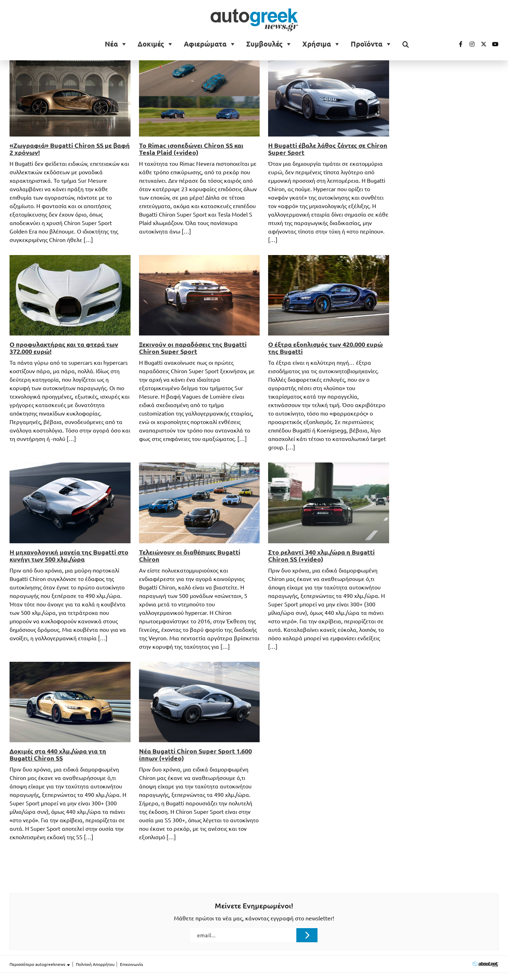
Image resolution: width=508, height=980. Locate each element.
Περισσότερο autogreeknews (40, 964)
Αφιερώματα (205, 44)
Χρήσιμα (317, 44)
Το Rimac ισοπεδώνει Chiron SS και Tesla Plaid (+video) (191, 149)
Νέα (111, 44)
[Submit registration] (307, 935)
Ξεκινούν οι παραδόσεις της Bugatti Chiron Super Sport (193, 348)
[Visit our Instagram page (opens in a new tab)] (469, 44)
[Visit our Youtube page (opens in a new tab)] (493, 44)
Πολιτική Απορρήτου (95, 964)
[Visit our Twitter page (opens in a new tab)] (481, 44)
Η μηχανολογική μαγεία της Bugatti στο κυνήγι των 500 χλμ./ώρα (69, 556)
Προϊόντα (367, 44)
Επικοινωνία (131, 964)
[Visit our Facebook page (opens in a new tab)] (457, 44)
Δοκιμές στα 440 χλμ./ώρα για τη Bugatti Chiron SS (58, 755)
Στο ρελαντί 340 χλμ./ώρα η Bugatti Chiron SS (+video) (321, 556)
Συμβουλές (264, 44)
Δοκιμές (151, 44)
